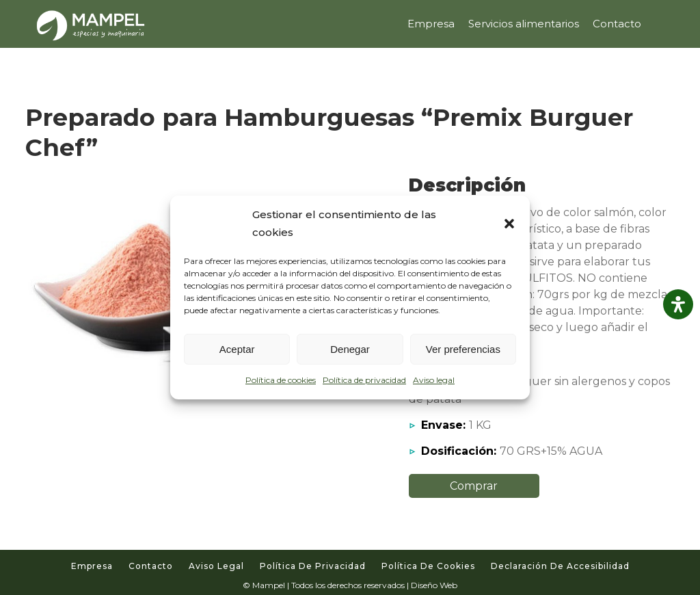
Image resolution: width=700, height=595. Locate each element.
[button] (509, 224)
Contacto (151, 566)
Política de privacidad (364, 380)
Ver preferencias (463, 349)
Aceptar (237, 349)
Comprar (474, 486)
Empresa (92, 566)
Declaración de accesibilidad (560, 566)
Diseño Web (434, 585)
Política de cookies (281, 380)
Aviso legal (434, 380)
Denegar (350, 349)
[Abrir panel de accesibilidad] (678, 304)
